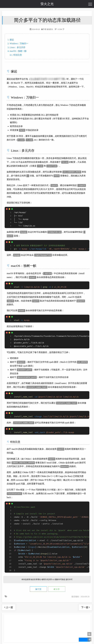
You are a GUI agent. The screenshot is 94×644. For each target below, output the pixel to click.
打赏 (38, 589)
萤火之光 (47, 4)
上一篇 (9, 607)
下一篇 (85, 607)
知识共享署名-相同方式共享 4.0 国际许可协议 (48, 579)
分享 (57, 589)
